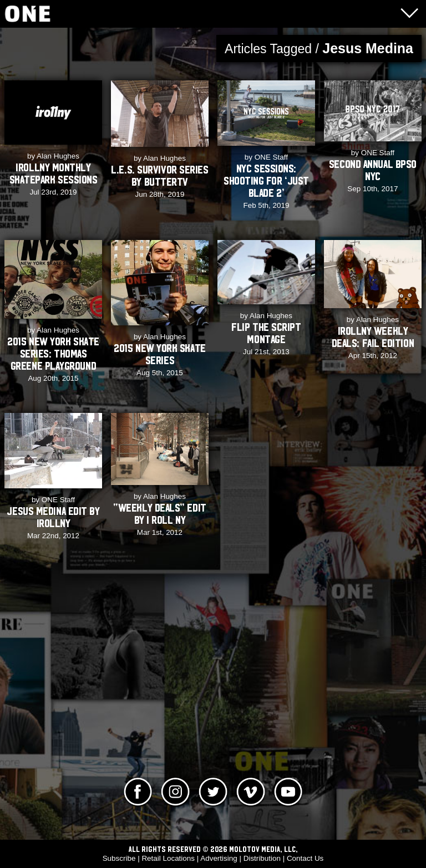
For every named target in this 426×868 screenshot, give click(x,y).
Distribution (262, 858)
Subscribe (119, 858)
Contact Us (305, 858)
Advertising (219, 858)
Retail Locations (168, 858)
